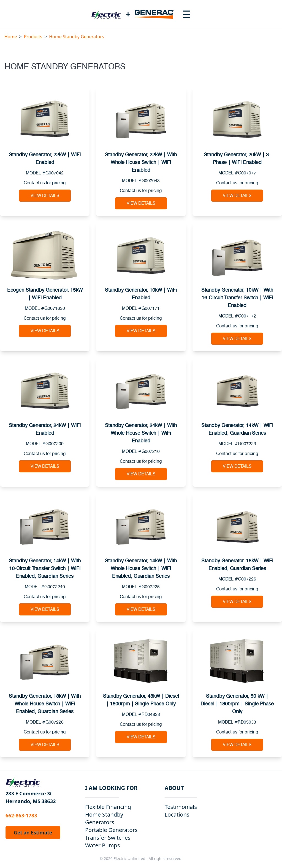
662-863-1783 (21, 815)
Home (11, 37)
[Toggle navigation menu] (186, 14)
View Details (45, 196)
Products (33, 37)
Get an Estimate (33, 833)
